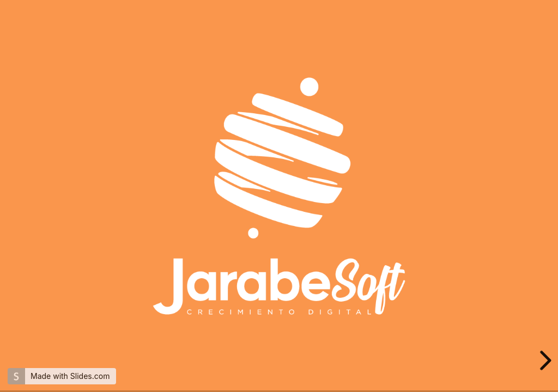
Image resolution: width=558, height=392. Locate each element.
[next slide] (544, 360)
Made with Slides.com (70, 376)
